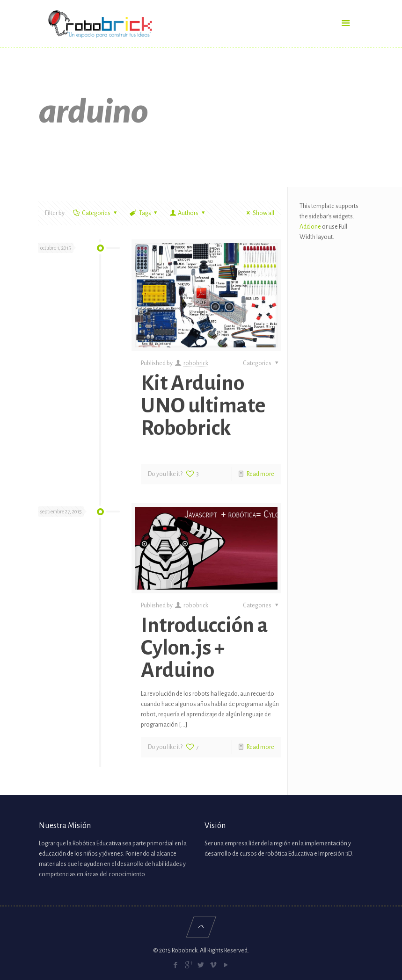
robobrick (196, 363)
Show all (259, 213)
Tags (144, 213)
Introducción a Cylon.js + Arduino (205, 648)
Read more (260, 474)
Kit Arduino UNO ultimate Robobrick (203, 406)
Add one (310, 227)
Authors (188, 213)
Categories (96, 213)
